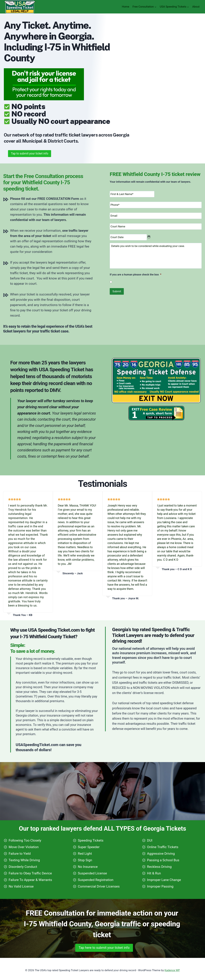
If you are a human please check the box (135, 274)
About (196, 7)
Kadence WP (172, 970)
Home (126, 7)
